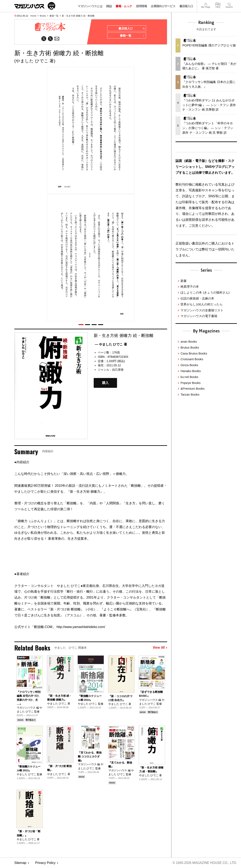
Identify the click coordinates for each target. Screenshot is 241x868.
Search (229, 4)
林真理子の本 (190, 287)
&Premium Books (192, 389)
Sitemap (20, 863)
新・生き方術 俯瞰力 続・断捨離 (78, 16)
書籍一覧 (54, 16)
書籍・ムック (124, 6)
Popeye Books (190, 383)
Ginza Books (189, 365)
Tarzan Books (190, 394)
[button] (81, 325)
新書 (184, 281)
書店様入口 (186, 6)
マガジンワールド (35, 6)
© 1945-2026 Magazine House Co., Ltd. (204, 863)
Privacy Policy (45, 863)
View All (160, 648)
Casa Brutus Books (194, 353)
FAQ (218, 4)
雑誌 (109, 6)
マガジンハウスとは (90, 6)
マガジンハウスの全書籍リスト (202, 310)
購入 (105, 383)
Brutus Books (190, 347)
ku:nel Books (189, 377)
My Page (206, 4)
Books (43, 16)
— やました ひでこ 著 (111, 344)
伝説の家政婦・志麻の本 (197, 298)
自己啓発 (118, 370)
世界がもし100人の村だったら (201, 304)
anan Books (189, 341)
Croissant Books (192, 359)
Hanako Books (191, 371)
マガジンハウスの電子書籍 (199, 316)
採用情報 (141, 6)
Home (33, 16)
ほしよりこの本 (205, 292)
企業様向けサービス (163, 6)
